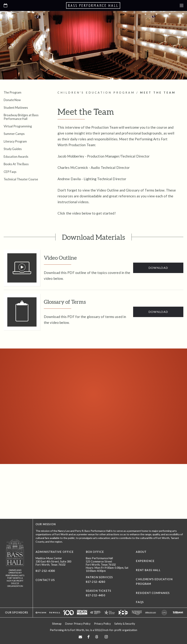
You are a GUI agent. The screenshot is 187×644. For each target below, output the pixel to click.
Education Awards (16, 157)
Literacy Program (15, 141)
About (141, 552)
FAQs (140, 602)
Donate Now (12, 100)
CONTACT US (45, 580)
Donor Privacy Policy (78, 624)
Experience (145, 561)
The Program (13, 92)
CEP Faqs (10, 172)
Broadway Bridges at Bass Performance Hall (21, 117)
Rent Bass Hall (148, 570)
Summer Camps (14, 134)
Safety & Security (125, 624)
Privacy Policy (102, 624)
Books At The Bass (16, 164)
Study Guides (13, 149)
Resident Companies (153, 593)
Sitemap (57, 624)
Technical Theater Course (21, 179)
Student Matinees (16, 108)
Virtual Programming (18, 126)
